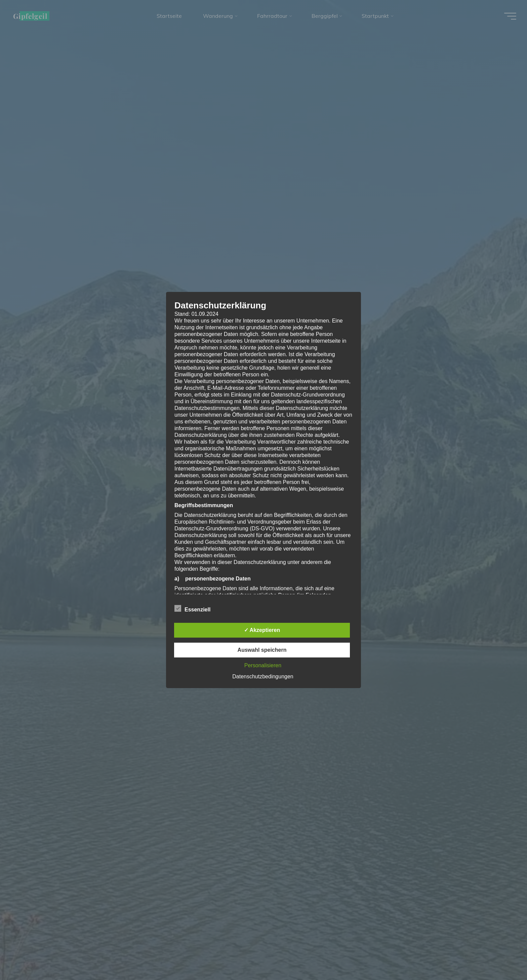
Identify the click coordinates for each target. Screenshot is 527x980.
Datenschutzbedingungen (263, 676)
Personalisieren (263, 665)
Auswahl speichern (262, 650)
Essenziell (192, 609)
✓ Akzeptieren (262, 630)
